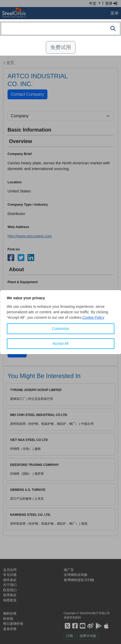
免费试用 (61, 47)
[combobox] (60, 29)
